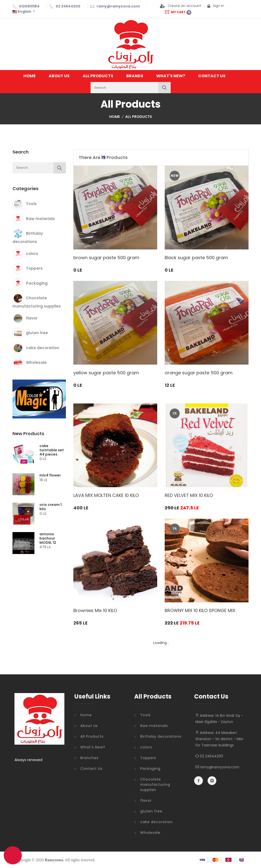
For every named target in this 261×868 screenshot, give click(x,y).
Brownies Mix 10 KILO (95, 610)
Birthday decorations (161, 736)
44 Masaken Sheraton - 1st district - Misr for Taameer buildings (219, 739)
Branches (89, 758)
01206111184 (29, 6)
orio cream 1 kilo (51, 507)
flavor (32, 318)
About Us (59, 76)
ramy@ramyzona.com (118, 6)
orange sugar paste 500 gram (199, 373)
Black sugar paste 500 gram (196, 258)
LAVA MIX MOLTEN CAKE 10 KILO (106, 495)
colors (32, 253)
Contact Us (212, 76)
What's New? (171, 76)
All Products (98, 76)
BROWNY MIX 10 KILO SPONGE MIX (200, 610)
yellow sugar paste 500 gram (106, 373)
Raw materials (40, 218)
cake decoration (43, 348)
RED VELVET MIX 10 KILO (189, 495)
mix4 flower (50, 475)
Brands (135, 76)
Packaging (37, 283)
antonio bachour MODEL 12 (48, 538)
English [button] (22, 11)
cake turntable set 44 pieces (52, 450)
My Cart (178, 12)
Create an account (181, 6)
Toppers (34, 268)
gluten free (37, 333)
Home (30, 76)
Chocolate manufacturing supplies (155, 785)
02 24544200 (68, 6)
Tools (31, 204)
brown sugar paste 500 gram (106, 258)
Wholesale (36, 362)
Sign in (216, 6)
